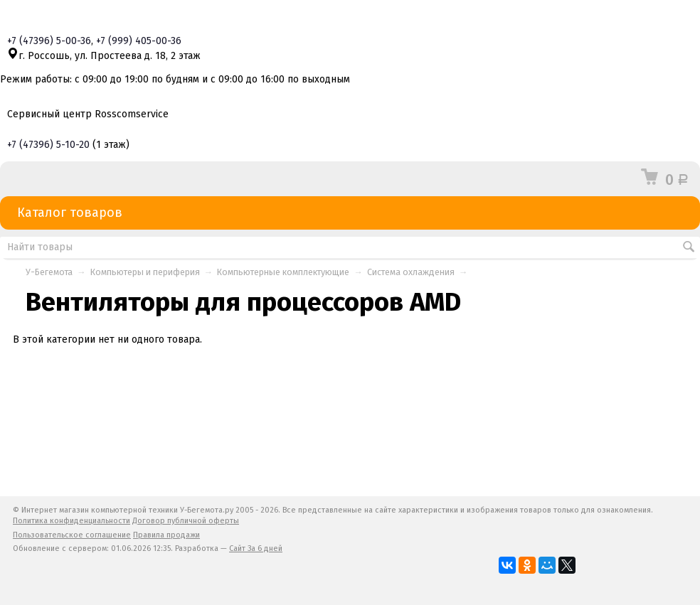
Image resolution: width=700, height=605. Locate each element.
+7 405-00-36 (139, 41)
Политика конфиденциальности (71, 521)
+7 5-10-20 (48, 145)
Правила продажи (166, 535)
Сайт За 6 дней (256, 548)
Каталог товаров (350, 213)
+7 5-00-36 (49, 41)
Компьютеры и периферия (145, 272)
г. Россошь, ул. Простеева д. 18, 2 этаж (104, 56)
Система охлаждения (411, 272)
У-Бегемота (49, 272)
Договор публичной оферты (186, 521)
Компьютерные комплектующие (283, 272)
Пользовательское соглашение (72, 535)
